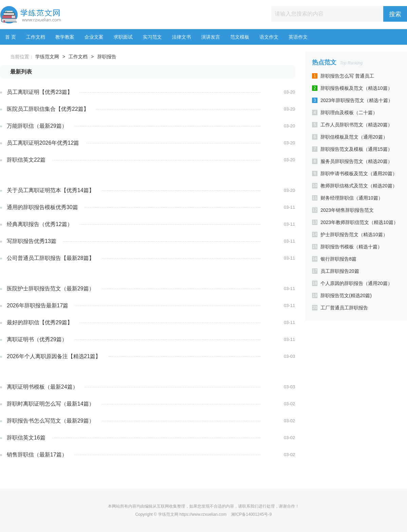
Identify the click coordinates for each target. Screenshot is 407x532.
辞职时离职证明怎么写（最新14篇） (51, 404)
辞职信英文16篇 (26, 438)
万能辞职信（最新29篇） (37, 126)
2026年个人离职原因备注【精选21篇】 (54, 356)
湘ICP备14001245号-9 (251, 514)
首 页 (11, 37)
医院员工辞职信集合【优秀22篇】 (48, 109)
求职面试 (123, 37)
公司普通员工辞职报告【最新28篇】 (51, 258)
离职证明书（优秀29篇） (37, 339)
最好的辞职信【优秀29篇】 (40, 322)
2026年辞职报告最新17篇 (37, 305)
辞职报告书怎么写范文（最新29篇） (51, 421)
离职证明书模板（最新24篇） (42, 387)
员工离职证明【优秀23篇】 (40, 92)
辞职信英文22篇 (26, 160)
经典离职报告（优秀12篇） (40, 224)
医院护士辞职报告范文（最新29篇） (51, 289)
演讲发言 (211, 37)
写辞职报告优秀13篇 (32, 241)
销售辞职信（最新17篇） (37, 455)
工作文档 (36, 37)
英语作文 (298, 37)
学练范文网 (47, 57)
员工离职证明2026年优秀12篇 (43, 143)
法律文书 (181, 37)
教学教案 (65, 37)
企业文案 (94, 37)
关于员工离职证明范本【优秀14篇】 (51, 190)
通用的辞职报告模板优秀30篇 (42, 207)
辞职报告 (107, 57)
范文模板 (240, 37)
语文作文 (269, 37)
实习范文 (152, 37)
